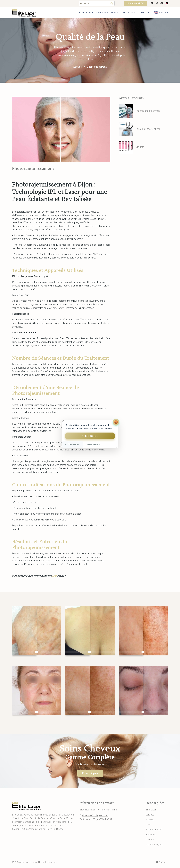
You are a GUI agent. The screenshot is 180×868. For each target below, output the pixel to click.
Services (101, 13)
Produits (150, 820)
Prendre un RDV (135, 3)
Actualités (129, 13)
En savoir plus (90, 773)
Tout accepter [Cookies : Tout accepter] (90, 436)
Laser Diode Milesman (148, 111)
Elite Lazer (85, 13)
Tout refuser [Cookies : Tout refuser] (73, 445)
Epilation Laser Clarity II (148, 129)
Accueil (77, 67)
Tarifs (115, 13)
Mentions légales (154, 844)
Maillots (140, 147)
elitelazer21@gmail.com (95, 815)
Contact (145, 13)
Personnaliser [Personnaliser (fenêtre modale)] (93, 444)
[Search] (94, 3)
